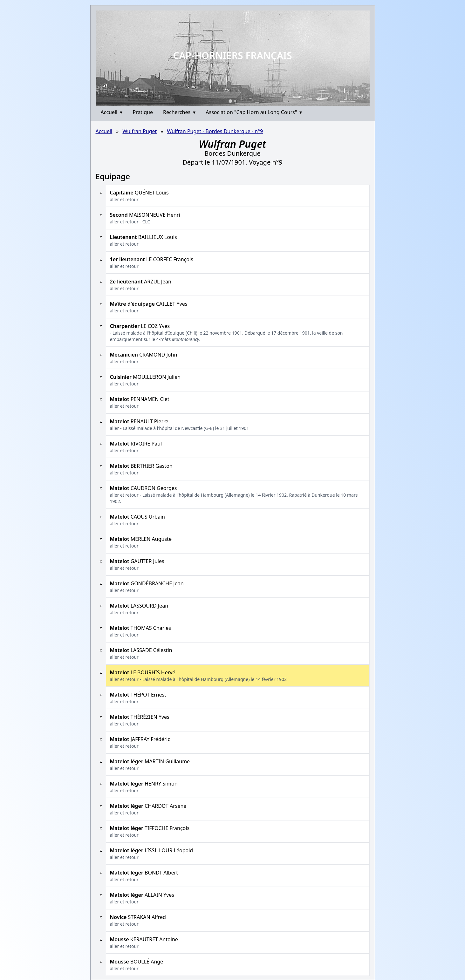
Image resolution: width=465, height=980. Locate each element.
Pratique (143, 112)
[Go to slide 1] (230, 101)
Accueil (112, 112)
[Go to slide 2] (235, 101)
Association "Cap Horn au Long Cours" (254, 112)
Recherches (179, 112)
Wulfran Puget (140, 131)
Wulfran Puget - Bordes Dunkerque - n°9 (215, 131)
